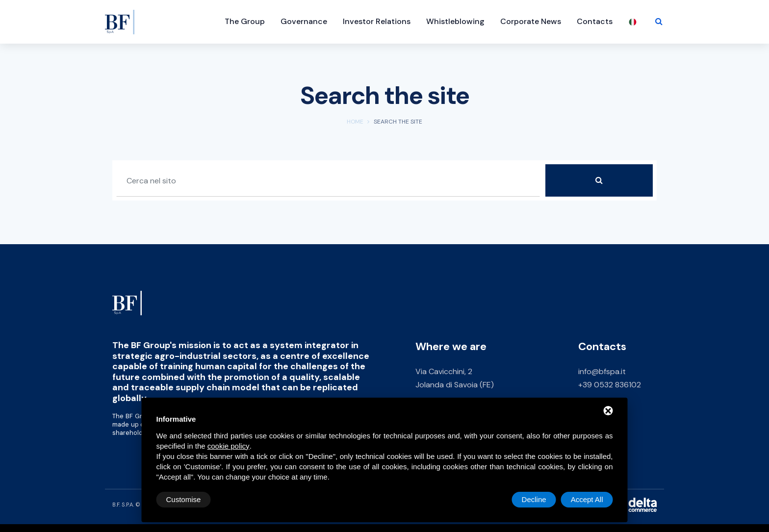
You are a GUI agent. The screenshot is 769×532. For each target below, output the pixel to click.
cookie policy (229, 446)
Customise (184, 499)
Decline (534, 499)
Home (355, 122)
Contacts (595, 21)
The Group (245, 21)
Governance (304, 21)
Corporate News (531, 21)
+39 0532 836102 (610, 385)
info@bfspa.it (602, 371)
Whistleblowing (455, 21)
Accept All (587, 499)
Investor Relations (377, 21)
